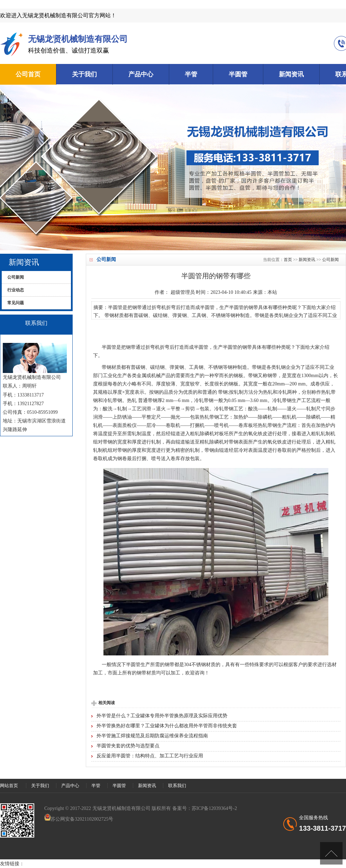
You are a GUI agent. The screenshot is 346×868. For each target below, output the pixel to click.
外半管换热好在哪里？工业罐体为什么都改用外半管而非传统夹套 (167, 726)
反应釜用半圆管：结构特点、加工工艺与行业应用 (150, 756)
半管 (191, 74)
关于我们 (84, 74)
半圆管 (238, 74)
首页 (288, 260)
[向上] (331, 853)
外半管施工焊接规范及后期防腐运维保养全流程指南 (152, 736)
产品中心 (141, 74)
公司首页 (28, 74)
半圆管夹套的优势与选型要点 (128, 746)
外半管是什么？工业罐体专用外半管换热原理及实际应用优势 (162, 716)
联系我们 (177, 786)
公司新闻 (330, 260)
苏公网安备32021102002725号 (82, 819)
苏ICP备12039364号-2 (214, 808)
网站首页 (9, 786)
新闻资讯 (291, 74)
